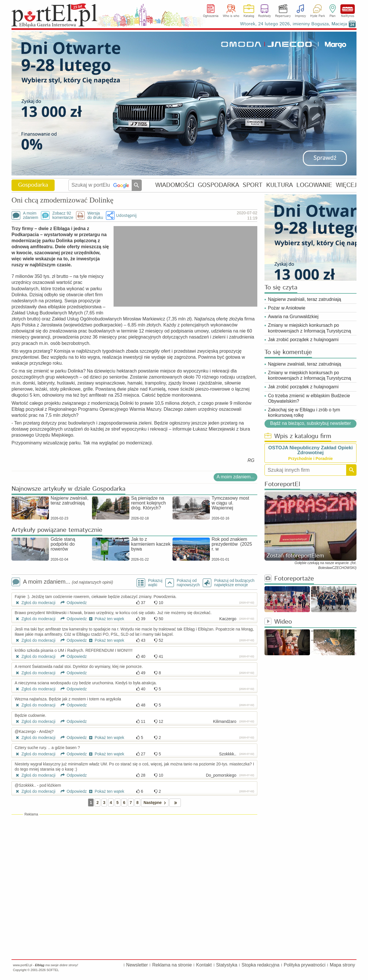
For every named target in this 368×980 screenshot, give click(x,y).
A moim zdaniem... (235, 477)
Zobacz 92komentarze (63, 215)
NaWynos (348, 9)
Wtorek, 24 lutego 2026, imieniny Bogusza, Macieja (294, 24)
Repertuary (283, 16)
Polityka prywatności (305, 965)
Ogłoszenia (211, 16)
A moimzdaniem (31, 215)
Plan (332, 16)
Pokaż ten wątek (106, 619)
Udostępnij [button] (126, 215)
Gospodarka (33, 185)
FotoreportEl (282, 485)
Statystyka (227, 965)
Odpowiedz (72, 603)
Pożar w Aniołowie (287, 308)
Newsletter (137, 965)
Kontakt (204, 965)
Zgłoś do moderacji (35, 603)
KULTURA (280, 185)
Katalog (249, 16)
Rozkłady (264, 16)
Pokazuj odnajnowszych (188, 583)
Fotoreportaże (289, 579)
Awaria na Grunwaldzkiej (293, 317)
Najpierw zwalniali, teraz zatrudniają (304, 299)
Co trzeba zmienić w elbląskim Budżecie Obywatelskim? (309, 398)
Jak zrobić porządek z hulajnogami (303, 340)
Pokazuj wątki (155, 583)
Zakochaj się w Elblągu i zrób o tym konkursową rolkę (304, 412)
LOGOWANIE (314, 185)
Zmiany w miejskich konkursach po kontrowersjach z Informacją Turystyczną (309, 328)
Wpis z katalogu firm (298, 436)
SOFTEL (53, 970)
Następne (156, 803)
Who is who (231, 16)
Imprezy (300, 16)
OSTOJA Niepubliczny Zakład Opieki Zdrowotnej (310, 450)
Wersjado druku (95, 215)
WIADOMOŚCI (175, 185)
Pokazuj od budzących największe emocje (234, 583)
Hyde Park (318, 16)
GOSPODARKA (218, 185)
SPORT (253, 185)
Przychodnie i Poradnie (311, 459)
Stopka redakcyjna (260, 965)
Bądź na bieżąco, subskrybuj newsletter (310, 423)
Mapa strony (342, 965)
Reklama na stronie (172, 965)
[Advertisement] (134, 859)
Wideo (278, 622)
